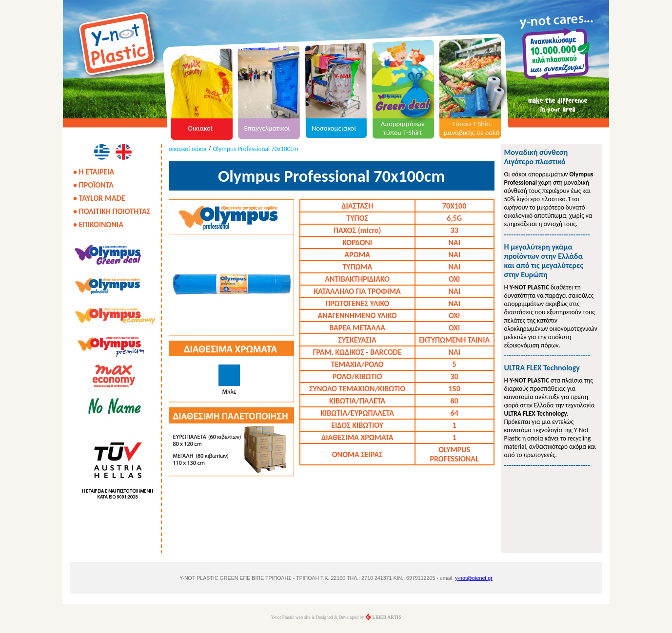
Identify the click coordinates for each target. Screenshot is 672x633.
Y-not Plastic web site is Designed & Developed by (336, 617)
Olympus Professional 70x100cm (255, 149)
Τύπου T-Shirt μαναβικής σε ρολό (472, 128)
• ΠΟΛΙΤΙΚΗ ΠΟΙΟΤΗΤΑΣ (112, 211)
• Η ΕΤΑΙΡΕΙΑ (94, 172)
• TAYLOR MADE (99, 198)
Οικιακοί (200, 128)
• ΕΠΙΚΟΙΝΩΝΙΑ (98, 224)
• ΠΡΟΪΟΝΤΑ (93, 185)
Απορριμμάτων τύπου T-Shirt (403, 128)
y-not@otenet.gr (474, 578)
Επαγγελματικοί (267, 128)
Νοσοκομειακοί (334, 128)
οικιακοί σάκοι (188, 149)
